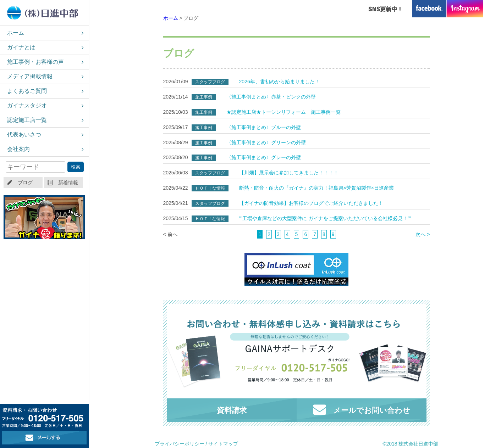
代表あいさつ (24, 135)
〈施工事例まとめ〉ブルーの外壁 (264, 127)
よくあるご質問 (27, 91)
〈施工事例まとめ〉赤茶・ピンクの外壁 (271, 97)
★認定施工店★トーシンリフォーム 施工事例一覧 (283, 112)
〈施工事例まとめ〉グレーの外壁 (264, 157)
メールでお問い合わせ (362, 410)
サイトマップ (223, 444)
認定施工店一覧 (27, 120)
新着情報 (68, 183)
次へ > (423, 234)
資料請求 (232, 410)
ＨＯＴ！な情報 (210, 188)
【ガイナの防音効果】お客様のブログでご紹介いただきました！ (311, 203)
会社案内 (18, 149)
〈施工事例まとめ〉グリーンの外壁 (266, 142)
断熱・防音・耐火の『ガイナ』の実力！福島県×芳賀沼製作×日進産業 (316, 188)
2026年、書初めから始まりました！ (279, 82)
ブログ (25, 183)
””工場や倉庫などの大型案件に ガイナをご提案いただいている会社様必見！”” (325, 218)
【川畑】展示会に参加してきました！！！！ (289, 173)
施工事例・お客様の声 (35, 62)
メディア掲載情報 (30, 76)
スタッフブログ (210, 82)
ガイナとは (21, 47)
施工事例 (204, 97)
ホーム (16, 33)
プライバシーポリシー (180, 444)
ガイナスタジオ (27, 105)
